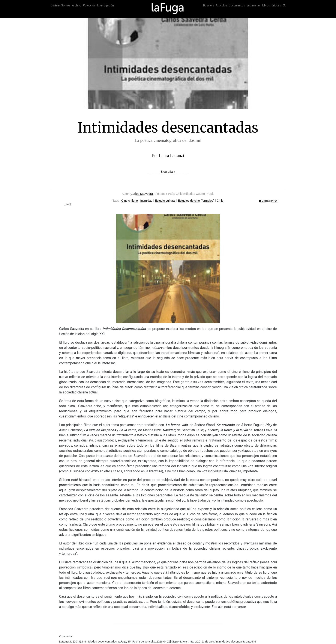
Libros (266, 5)
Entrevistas (254, 5)
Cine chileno (130, 201)
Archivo (77, 5)
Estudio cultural (165, 201)
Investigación (106, 5)
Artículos (221, 5)
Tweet (67, 204)
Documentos (237, 5)
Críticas (276, 5)
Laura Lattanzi (172, 156)
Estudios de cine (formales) (196, 201)
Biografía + (168, 172)
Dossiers (209, 5)
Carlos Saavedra (142, 194)
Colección (89, 5)
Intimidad (146, 201)
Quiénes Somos (60, 5)
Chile (220, 201)
